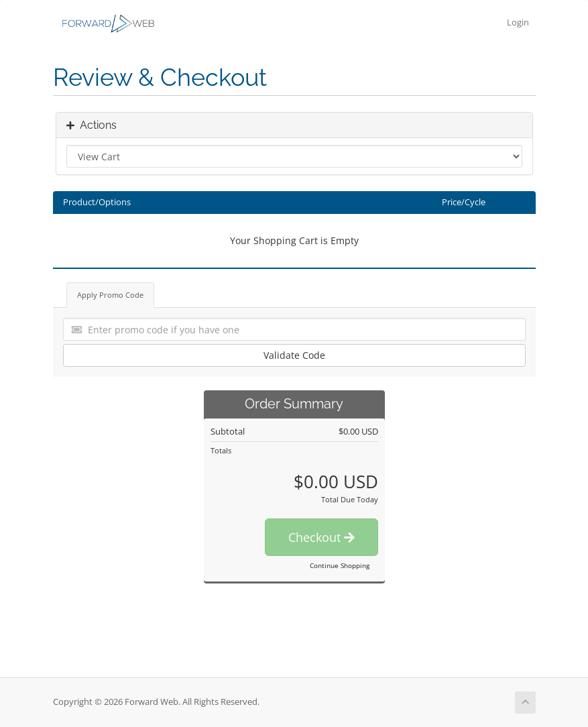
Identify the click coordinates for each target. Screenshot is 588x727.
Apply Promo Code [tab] (110, 295)
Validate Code (294, 355)
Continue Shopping (340, 565)
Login (518, 22)
